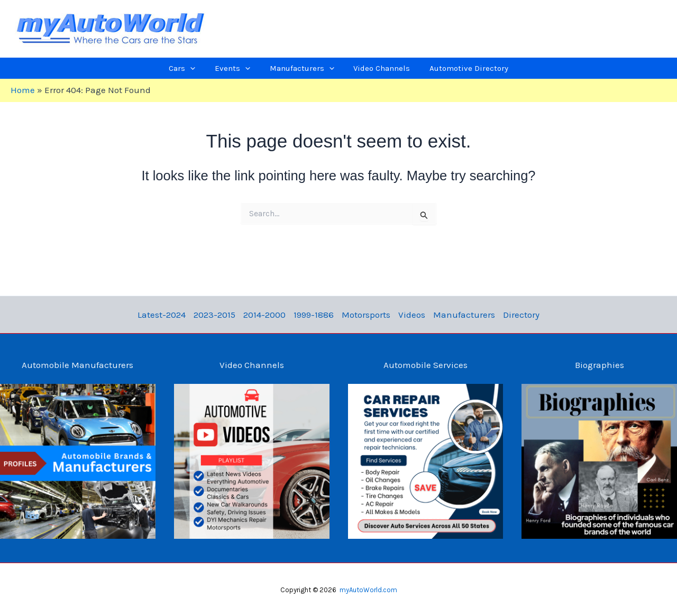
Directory (512, 315)
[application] (208, 68)
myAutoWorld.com (368, 590)
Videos (408, 315)
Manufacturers (458, 315)
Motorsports (365, 315)
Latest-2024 (171, 315)
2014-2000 (269, 315)
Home (23, 90)
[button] (200, 68)
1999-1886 (315, 315)
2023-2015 (221, 315)
